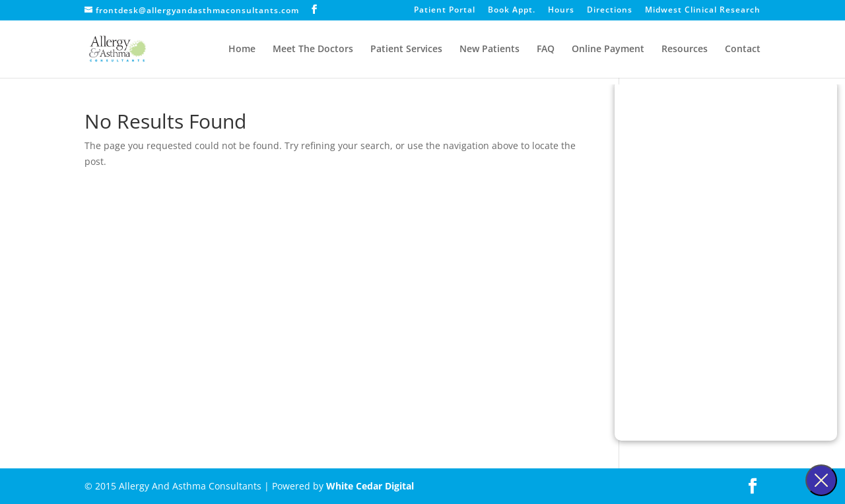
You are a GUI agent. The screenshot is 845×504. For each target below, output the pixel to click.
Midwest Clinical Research (703, 11)
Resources (685, 49)
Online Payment (608, 49)
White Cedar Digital (370, 486)
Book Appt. (512, 11)
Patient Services (406, 49)
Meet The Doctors (313, 49)
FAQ (546, 49)
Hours (561, 11)
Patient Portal (445, 11)
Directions (610, 11)
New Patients (490, 49)
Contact (743, 49)
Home (242, 49)
